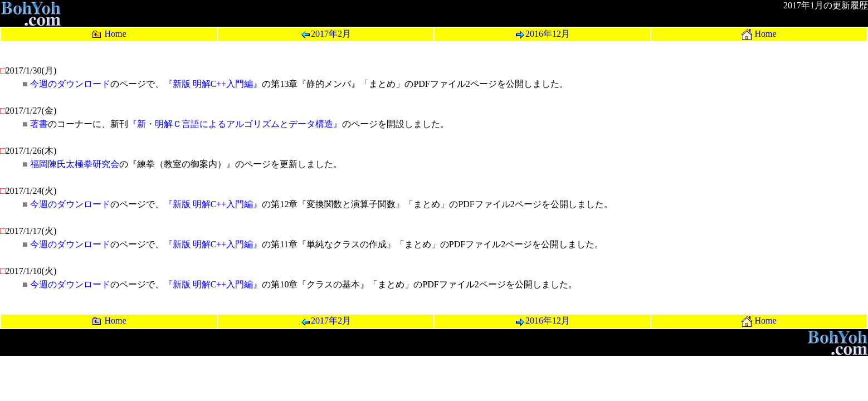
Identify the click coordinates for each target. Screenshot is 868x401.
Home (109, 34)
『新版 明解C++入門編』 (213, 84)
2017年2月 (326, 34)
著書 (39, 124)
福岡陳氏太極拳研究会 (75, 164)
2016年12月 (542, 34)
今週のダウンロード (70, 84)
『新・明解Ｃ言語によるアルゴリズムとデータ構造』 (235, 124)
